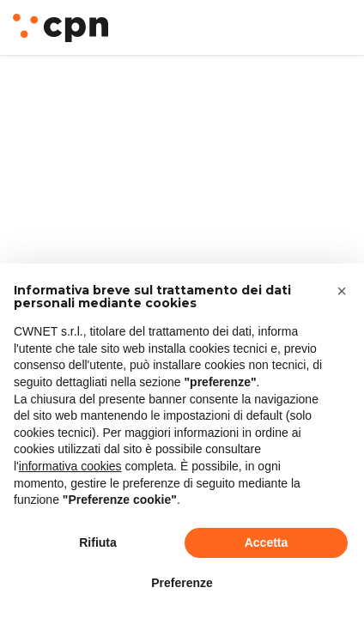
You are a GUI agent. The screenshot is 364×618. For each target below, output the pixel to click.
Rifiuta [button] (98, 542)
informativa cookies (70, 466)
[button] (342, 291)
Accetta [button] (267, 542)
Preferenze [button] (182, 583)
